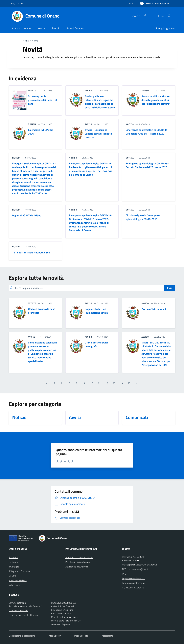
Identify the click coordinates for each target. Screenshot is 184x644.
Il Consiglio (14, 567)
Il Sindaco (13, 557)
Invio (170, 288)
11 (99, 383)
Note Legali (14, 585)
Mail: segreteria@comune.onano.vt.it (140, 565)
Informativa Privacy (18, 580)
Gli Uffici (13, 576)
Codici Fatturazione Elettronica (23, 615)
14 (122, 383)
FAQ (124, 574)
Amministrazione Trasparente (79, 557)
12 (107, 383)
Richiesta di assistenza (133, 588)
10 (92, 383)
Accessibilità (107, 636)
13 (114, 383)
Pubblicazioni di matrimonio (78, 562)
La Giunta (13, 562)
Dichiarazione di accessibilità (22, 636)
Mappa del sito (81, 636)
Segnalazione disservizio (134, 578)
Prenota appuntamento (133, 583)
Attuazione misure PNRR (77, 567)
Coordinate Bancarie (18, 610)
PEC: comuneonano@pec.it (135, 569)
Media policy (55, 636)
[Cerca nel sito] (169, 16)
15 (129, 383)
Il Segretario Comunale (19, 571)
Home (26, 41)
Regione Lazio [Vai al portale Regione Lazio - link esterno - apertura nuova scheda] (17, 3)
